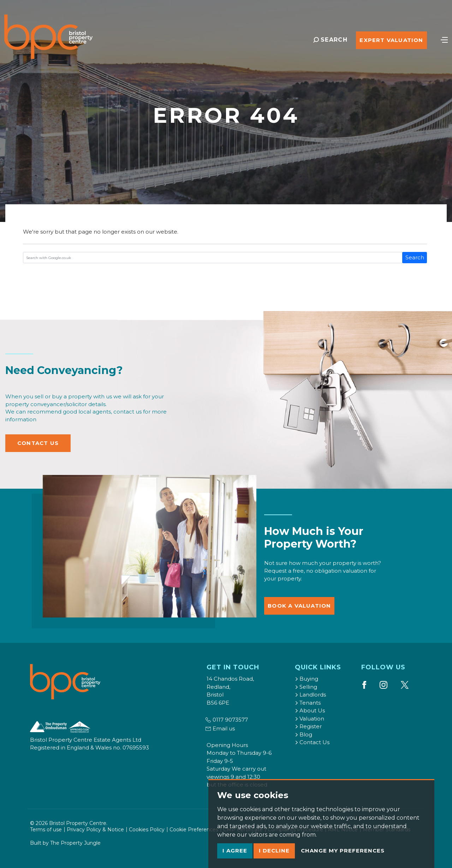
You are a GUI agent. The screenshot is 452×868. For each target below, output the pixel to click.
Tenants (308, 703)
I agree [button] (235, 851)
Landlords (310, 695)
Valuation (310, 719)
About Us (310, 710)
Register (308, 726)
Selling (306, 687)
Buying (307, 679)
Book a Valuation (299, 606)
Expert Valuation (391, 40)
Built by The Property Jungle (65, 843)
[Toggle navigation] (444, 39)
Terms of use (46, 830)
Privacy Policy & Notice (95, 830)
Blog (304, 734)
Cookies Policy (147, 830)
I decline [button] (274, 851)
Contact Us (38, 443)
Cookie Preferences (194, 830)
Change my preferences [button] (343, 851)
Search (415, 257)
